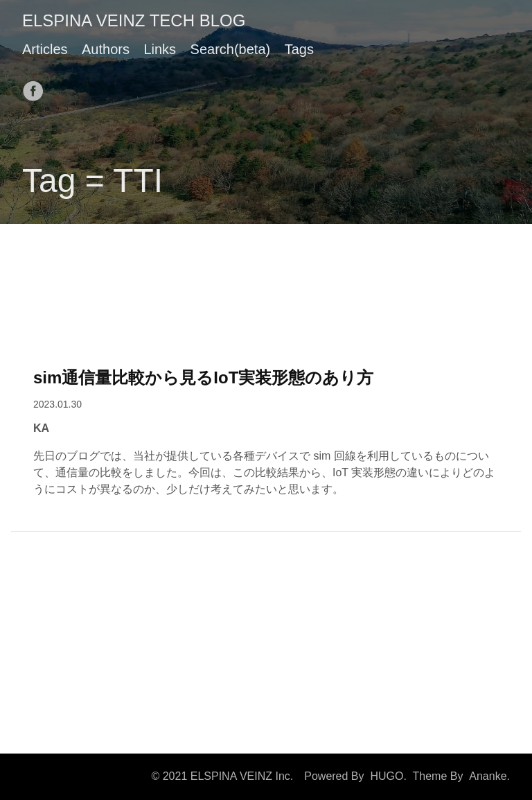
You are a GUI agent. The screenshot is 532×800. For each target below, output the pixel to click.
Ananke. (489, 776)
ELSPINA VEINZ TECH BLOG (134, 20)
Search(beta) (231, 49)
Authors (106, 49)
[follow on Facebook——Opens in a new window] (37, 87)
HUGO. (388, 776)
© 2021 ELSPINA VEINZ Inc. (222, 776)
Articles (45, 49)
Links (160, 49)
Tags (299, 49)
